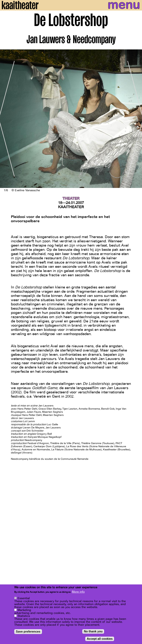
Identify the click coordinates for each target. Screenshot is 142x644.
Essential (24, 598)
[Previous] (6, 119)
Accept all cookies (100, 639)
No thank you (93, 632)
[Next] (136, 119)
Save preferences (28, 632)
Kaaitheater (71, 207)
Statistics (24, 616)
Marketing (24, 610)
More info (78, 592)
